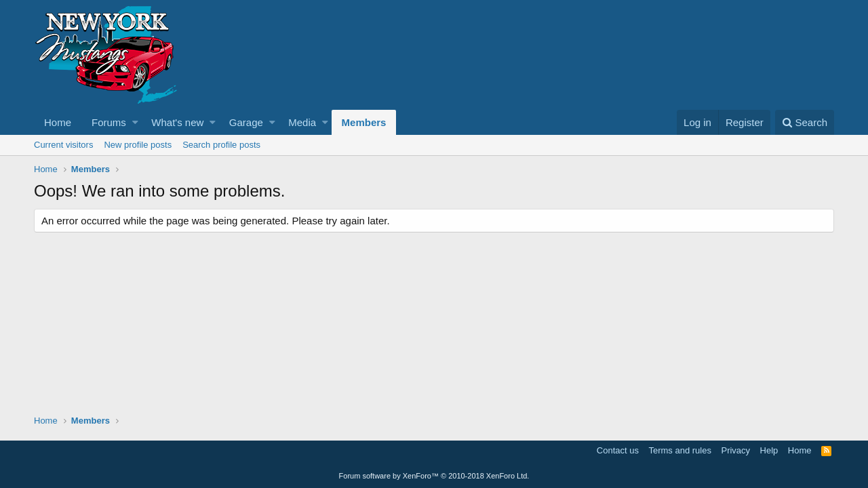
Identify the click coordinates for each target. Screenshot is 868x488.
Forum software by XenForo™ (434, 476)
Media (302, 122)
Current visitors (63, 145)
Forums (109, 122)
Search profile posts (221, 145)
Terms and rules (679, 450)
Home (58, 122)
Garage (246, 122)
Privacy (735, 450)
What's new (177, 122)
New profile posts (138, 145)
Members (364, 122)
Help (769, 450)
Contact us (618, 450)
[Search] (805, 122)
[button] (135, 122)
